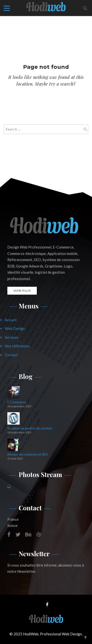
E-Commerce (17, 402)
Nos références (17, 346)
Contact (11, 355)
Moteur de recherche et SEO (28, 455)
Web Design (15, 328)
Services (12, 337)
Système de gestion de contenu (30, 428)
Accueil (11, 320)
